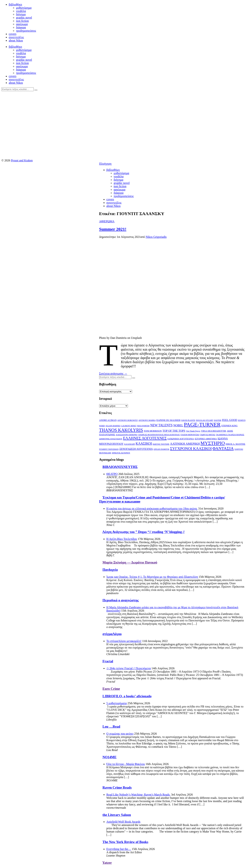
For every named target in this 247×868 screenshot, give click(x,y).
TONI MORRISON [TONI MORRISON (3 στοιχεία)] (153, 431)
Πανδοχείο (110, 570)
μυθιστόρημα (24, 8)
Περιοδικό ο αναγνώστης (120, 600)
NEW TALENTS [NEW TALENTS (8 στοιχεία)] (161, 425)
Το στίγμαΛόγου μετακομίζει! (124, 641)
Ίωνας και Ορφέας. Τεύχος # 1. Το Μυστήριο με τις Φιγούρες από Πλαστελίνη (152, 577)
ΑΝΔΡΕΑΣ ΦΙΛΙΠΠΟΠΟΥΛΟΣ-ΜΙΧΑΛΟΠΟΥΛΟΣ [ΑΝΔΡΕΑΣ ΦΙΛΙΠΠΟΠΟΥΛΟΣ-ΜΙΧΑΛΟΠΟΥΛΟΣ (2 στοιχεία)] (159, 435)
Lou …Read (111, 727)
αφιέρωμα (22, 24)
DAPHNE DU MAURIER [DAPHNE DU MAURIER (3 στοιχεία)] (169, 420)
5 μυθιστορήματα (117, 703)
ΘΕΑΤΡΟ (112, 474)
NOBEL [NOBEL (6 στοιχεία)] (178, 425)
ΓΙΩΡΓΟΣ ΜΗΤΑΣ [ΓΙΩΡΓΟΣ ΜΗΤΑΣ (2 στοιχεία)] (208, 435)
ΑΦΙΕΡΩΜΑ (107, 221)
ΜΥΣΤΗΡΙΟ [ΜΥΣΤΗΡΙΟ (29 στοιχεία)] (213, 443)
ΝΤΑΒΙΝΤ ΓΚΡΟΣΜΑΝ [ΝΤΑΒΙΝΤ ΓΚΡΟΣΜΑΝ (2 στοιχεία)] (109, 449)
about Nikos (16, 40)
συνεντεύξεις (16, 37)
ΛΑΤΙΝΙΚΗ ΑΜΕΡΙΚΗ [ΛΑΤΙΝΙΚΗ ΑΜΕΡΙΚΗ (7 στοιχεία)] (185, 444)
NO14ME (109, 757)
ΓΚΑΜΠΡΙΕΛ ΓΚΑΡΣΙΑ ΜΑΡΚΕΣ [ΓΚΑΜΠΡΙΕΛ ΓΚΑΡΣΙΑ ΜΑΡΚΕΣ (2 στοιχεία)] (230, 435)
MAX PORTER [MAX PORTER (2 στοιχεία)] (143, 426)
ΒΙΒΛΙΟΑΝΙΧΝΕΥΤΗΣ (120, 467)
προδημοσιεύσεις (26, 31)
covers (13, 34)
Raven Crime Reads (117, 787)
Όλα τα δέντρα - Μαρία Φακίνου (126, 764)
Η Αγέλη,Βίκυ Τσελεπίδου (122, 539)
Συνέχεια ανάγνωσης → (113, 373)
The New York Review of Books (125, 842)
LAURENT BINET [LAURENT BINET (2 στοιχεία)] (129, 426)
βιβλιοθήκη (15, 4)
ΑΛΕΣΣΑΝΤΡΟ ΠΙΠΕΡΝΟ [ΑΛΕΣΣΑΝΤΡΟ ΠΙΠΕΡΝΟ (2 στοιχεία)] (127, 435)
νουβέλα (21, 11)
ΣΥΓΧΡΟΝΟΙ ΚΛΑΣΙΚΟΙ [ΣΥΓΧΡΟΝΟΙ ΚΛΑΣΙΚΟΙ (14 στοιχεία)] (191, 449)
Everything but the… (119, 849)
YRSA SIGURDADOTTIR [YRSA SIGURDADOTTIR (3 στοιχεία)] (214, 431)
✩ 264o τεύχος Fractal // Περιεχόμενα (129, 668)
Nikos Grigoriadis (156, 237)
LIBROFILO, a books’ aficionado (127, 696)
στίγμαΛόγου (112, 634)
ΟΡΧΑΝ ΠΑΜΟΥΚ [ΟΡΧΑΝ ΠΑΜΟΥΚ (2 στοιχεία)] (161, 449)
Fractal (108, 661)
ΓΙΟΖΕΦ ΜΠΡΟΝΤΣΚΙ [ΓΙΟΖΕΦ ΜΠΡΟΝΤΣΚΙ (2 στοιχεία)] (190, 435)
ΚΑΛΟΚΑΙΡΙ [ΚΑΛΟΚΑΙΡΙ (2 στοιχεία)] (130, 444)
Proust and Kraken (22, 160)
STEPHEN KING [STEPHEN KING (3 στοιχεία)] (229, 426)
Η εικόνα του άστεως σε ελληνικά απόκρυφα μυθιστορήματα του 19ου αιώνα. (152, 509)
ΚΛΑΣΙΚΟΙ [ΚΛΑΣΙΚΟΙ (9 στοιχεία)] (144, 444)
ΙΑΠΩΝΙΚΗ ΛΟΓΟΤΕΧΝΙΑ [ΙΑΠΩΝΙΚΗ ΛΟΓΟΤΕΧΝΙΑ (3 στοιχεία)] (181, 439)
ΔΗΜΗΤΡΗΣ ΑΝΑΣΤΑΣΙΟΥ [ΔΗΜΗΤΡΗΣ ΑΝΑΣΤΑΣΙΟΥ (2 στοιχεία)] (111, 439)
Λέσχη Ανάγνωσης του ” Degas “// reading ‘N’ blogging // (143, 532)
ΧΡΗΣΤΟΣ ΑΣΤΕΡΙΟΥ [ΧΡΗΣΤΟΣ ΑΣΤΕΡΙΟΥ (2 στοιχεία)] (121, 453)
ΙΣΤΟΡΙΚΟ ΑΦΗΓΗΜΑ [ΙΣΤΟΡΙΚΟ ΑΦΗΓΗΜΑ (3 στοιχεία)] (206, 439)
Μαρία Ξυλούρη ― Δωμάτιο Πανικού (130, 562)
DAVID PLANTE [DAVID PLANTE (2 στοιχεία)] (188, 420)
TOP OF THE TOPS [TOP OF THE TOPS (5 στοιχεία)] (174, 431)
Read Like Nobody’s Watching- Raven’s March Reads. (138, 795)
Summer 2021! (113, 229)
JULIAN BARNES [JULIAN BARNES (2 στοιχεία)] (113, 426)
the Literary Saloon (117, 815)
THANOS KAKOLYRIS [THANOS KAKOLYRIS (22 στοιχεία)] (121, 430)
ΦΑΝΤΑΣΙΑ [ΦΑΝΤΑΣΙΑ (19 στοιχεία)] (223, 448)
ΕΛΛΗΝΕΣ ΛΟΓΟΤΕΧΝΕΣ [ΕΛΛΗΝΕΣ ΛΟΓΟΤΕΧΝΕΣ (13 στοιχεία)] (145, 438)
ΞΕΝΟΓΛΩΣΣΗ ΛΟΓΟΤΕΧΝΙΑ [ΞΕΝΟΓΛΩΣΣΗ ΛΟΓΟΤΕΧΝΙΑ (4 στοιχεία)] (136, 449)
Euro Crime (111, 689)
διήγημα (21, 14)
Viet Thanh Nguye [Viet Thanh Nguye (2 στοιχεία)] (193, 431)
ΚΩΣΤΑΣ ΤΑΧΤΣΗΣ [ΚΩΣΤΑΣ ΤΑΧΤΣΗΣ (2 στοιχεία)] (161, 444)
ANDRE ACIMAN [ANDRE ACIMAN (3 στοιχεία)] (108, 420)
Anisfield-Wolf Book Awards (123, 822)
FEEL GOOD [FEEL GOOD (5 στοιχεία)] (230, 420)
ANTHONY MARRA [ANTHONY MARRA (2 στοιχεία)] (147, 420)
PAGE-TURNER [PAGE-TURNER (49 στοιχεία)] (202, 425)
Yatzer (107, 863)
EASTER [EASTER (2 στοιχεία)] (217, 420)
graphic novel (24, 18)
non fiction (22, 21)
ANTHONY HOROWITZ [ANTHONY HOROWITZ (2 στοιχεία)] (128, 420)
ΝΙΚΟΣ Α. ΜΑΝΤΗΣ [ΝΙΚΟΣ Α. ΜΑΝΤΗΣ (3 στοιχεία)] (235, 444)
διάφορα (21, 27)
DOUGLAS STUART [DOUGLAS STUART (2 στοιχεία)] (205, 420)
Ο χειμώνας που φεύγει (120, 734)
